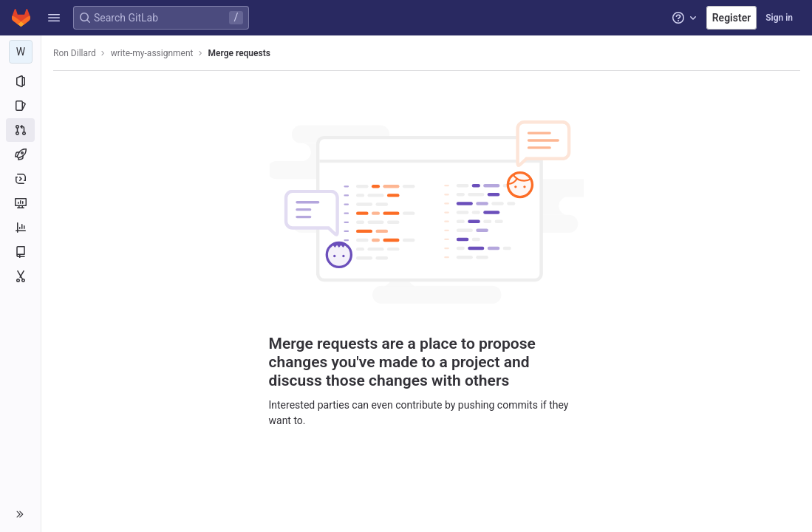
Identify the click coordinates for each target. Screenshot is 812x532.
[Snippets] (20, 276)
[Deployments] (20, 179)
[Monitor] (20, 203)
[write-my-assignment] (21, 52)
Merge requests (239, 53)
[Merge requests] (20, 130)
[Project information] (20, 81)
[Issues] (20, 106)
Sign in (779, 18)
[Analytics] (20, 228)
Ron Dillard (75, 53)
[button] (54, 18)
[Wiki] (20, 252)
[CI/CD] (20, 154)
